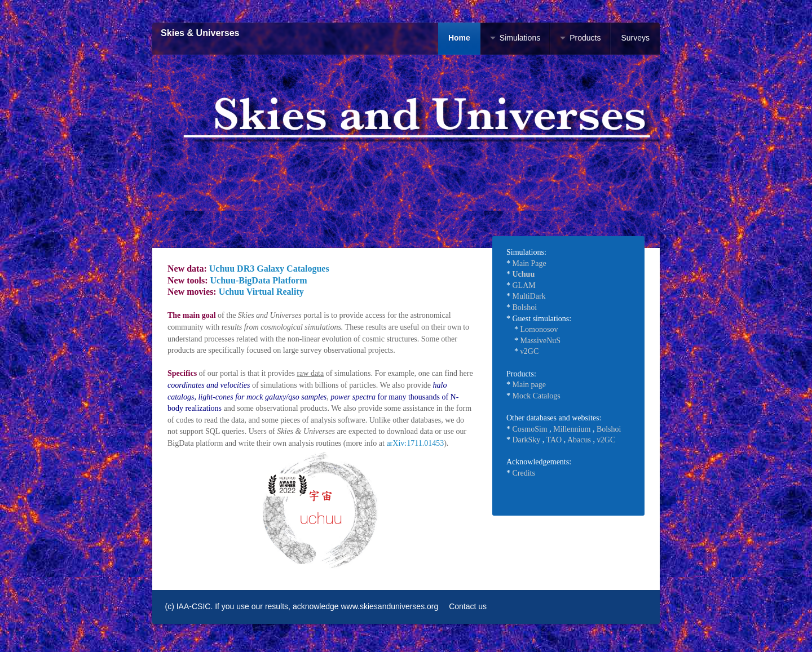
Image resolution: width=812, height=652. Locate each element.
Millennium (572, 429)
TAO (554, 440)
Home (459, 38)
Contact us (468, 606)
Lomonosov (539, 329)
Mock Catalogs (537, 396)
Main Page (529, 263)
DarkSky (527, 440)
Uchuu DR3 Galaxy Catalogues (269, 269)
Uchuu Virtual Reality (261, 292)
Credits (524, 473)
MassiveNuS (541, 341)
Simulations (520, 38)
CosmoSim (530, 429)
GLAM (524, 285)
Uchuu (524, 274)
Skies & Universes (200, 33)
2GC (531, 351)
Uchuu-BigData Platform (259, 280)
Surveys (635, 38)
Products (585, 38)
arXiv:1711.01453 (415, 443)
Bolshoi (525, 307)
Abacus (579, 440)
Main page (529, 385)
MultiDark (529, 296)
